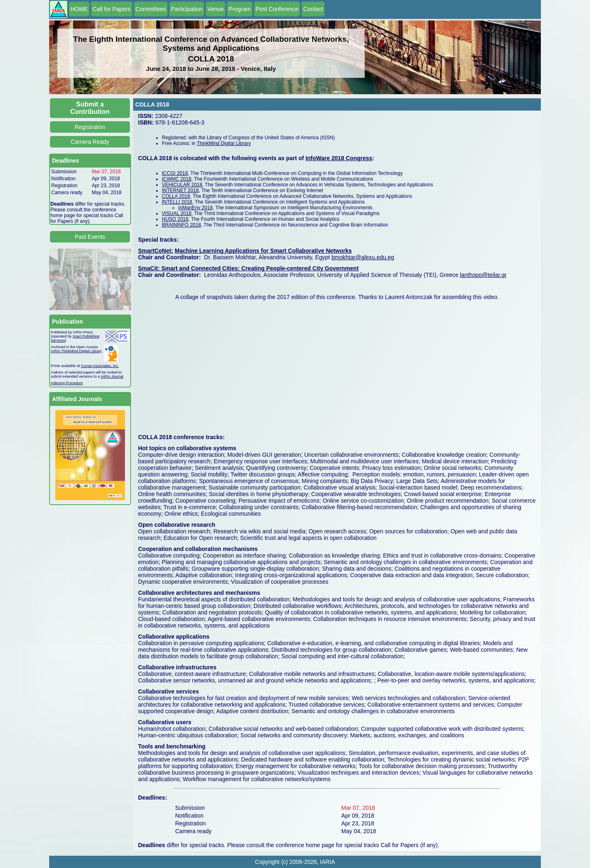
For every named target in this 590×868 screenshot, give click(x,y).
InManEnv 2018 (195, 208)
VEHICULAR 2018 (182, 185)
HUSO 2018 (175, 219)
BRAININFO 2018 (181, 225)
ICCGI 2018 (175, 173)
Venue (216, 9)
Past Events (90, 237)
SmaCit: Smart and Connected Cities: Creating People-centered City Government (248, 268)
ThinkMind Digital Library (224, 143)
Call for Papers (112, 9)
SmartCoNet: (156, 251)
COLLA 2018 (176, 196)
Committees (151, 9)
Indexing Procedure (67, 383)
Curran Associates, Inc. (100, 366)
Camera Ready (90, 142)
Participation (187, 9)
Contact (313, 9)
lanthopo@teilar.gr (483, 275)
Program (240, 9)
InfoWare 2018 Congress (339, 158)
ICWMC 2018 (177, 179)
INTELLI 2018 (177, 202)
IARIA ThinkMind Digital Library (76, 351)
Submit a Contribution (90, 108)
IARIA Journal (112, 376)
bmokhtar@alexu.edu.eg (363, 257)
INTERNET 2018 (180, 190)
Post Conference (277, 9)
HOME (79, 9)
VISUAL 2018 (177, 213)
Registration (90, 127)
